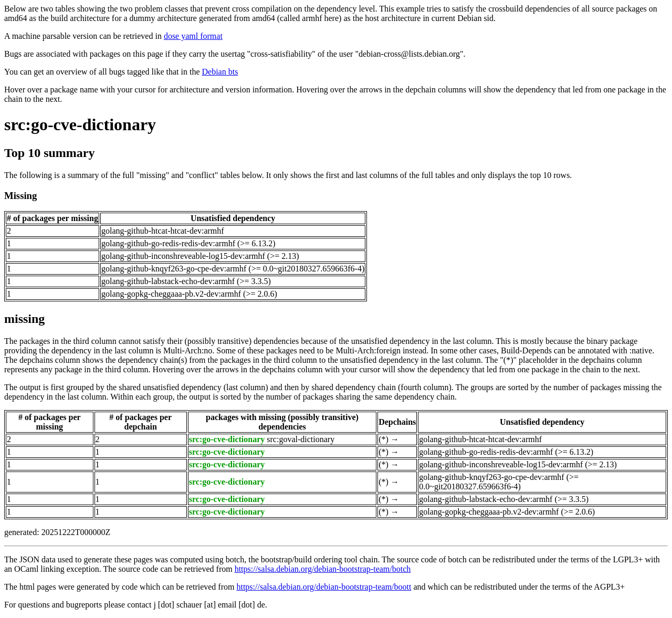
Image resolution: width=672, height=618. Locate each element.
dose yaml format (193, 36)
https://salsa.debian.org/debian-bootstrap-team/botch (323, 569)
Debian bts (220, 72)
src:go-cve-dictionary (80, 124)
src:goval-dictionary (301, 439)
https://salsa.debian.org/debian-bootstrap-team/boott (324, 587)
